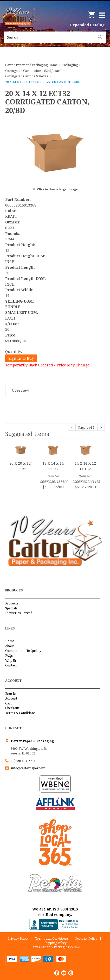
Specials (11, 608)
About (9, 646)
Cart (8, 703)
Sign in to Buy (21, 358)
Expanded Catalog (87, 25)
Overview (21, 390)
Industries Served (19, 613)
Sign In (11, 693)
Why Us (11, 661)
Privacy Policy (18, 938)
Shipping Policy (55, 943)
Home (10, 641)
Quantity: (14, 351)
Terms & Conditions (20, 713)
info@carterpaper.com (28, 768)
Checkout (12, 708)
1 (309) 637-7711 (23, 761)
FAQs (9, 656)
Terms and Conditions (52, 938)
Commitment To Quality (23, 651)
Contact (11, 665)
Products (12, 603)
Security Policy (86, 938)
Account (11, 698)
